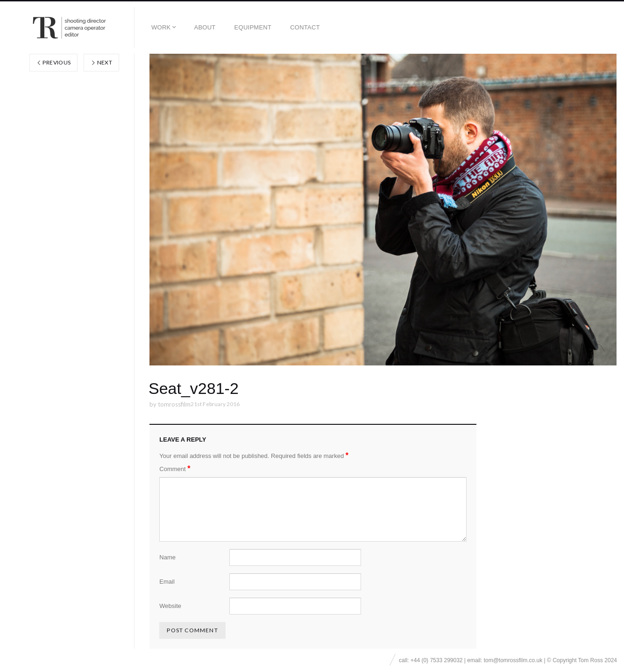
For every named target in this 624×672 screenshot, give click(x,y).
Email (167, 582)
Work (161, 27)
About (205, 27)
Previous (54, 62)
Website (170, 606)
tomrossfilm (174, 404)
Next (101, 62)
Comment (175, 468)
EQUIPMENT (253, 27)
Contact (305, 27)
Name (167, 557)
